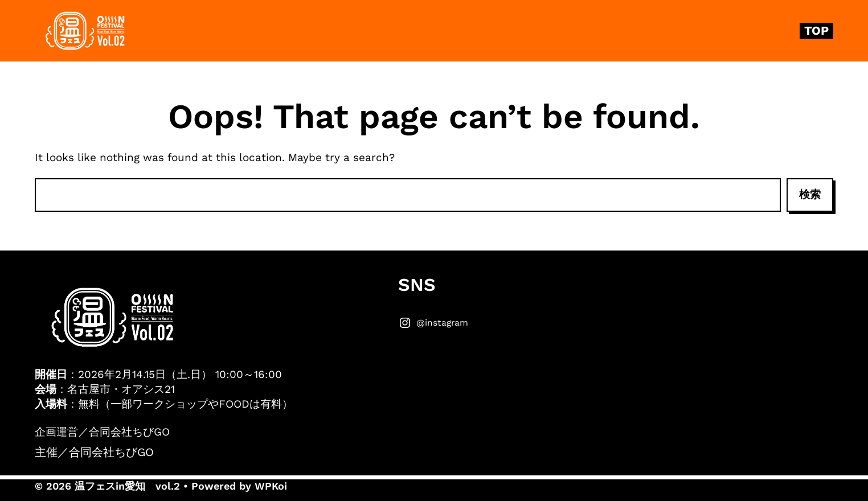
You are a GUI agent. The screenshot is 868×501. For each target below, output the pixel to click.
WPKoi (271, 486)
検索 (810, 194)
